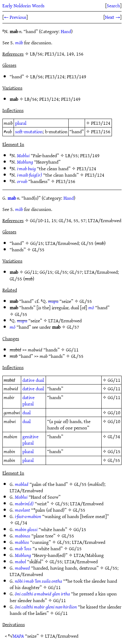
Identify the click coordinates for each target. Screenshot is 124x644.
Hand (66, 31)
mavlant (22, 510)
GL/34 (114, 436)
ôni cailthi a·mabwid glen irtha (42, 594)
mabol (20, 561)
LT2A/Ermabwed (62, 243)
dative (28, 380)
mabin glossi (26, 529)
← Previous (15, 17)
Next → (113, 17)
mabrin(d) (24, 503)
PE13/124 (55, 76)
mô (91, 307)
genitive (30, 436)
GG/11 (31, 272)
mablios (22, 542)
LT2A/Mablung (89, 555)
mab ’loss (23, 548)
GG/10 (114, 412)
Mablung (25, 162)
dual (40, 380)
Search (113, 5)
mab (12, 198)
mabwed (22, 568)
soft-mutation (29, 131)
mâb (19, 42)
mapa (53, 301)
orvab (22, 181)
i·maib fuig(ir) (29, 175)
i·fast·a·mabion (28, 516)
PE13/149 (77, 76)
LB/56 (36, 76)
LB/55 (72, 155)
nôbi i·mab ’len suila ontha (38, 581)
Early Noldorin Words (23, 5)
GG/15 (37, 243)
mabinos (23, 536)
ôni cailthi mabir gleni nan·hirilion (46, 607)
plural (21, 123)
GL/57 (76, 272)
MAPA (18, 636)
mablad (22, 484)
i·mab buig (26, 168)
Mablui (23, 155)
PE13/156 (101, 131)
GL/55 (87, 243)
